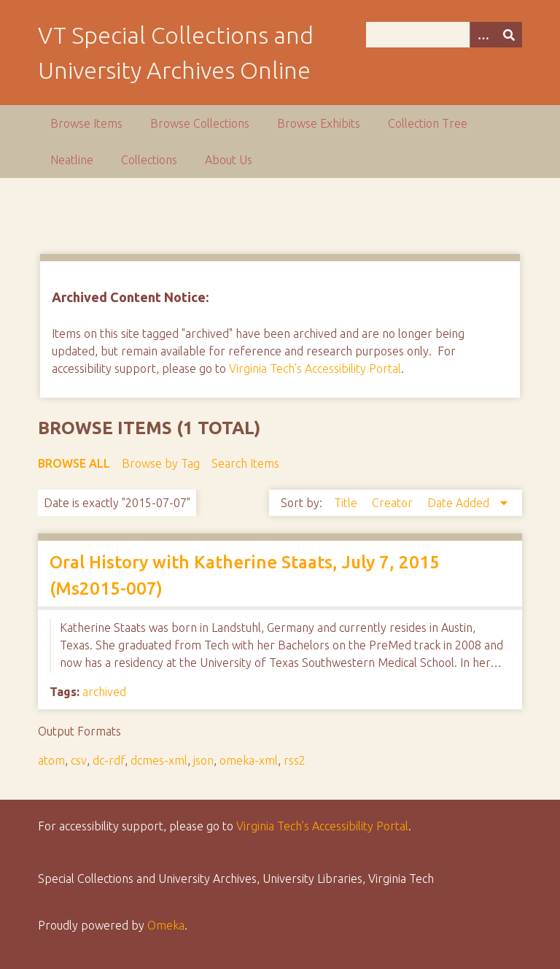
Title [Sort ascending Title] (347, 503)
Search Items (245, 463)
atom (51, 760)
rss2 (295, 760)
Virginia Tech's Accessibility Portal (315, 368)
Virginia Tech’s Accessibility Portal (322, 826)
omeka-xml (249, 760)
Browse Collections (200, 123)
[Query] (444, 35)
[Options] (483, 35)
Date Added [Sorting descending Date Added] (460, 503)
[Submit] (509, 35)
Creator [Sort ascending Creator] (394, 503)
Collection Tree (428, 123)
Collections (149, 160)
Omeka (166, 925)
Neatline (72, 160)
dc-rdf (109, 760)
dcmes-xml (159, 760)
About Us (229, 160)
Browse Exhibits (319, 123)
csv (79, 760)
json (203, 760)
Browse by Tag (161, 463)
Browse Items (86, 123)
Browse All (74, 463)
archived (104, 692)
